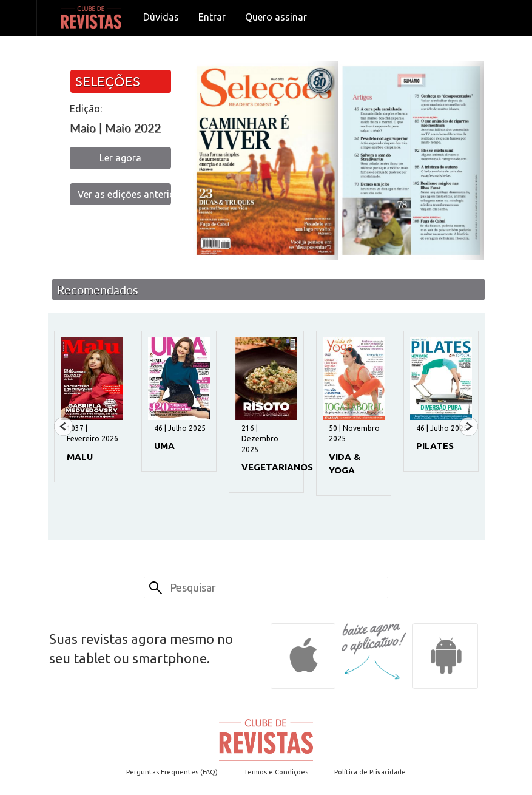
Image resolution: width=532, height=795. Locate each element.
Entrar (212, 17)
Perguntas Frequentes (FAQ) (172, 772)
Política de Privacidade (370, 772)
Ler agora (120, 158)
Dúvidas (161, 17)
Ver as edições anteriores (125, 194)
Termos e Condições (276, 772)
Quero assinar (276, 17)
